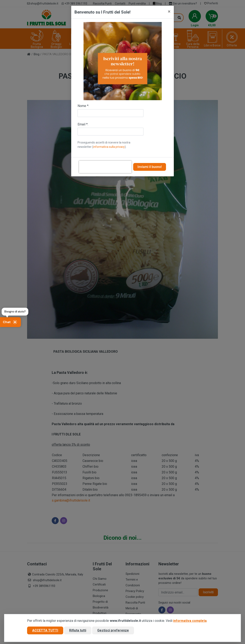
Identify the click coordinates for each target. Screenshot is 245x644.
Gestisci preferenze (113, 630)
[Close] (169, 11)
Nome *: (83, 106)
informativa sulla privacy (109, 147)
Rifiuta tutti (78, 630)
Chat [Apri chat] (10, 322)
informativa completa (190, 621)
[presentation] (105, 167)
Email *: (83, 124)
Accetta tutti (45, 630)
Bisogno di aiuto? (15, 312)
